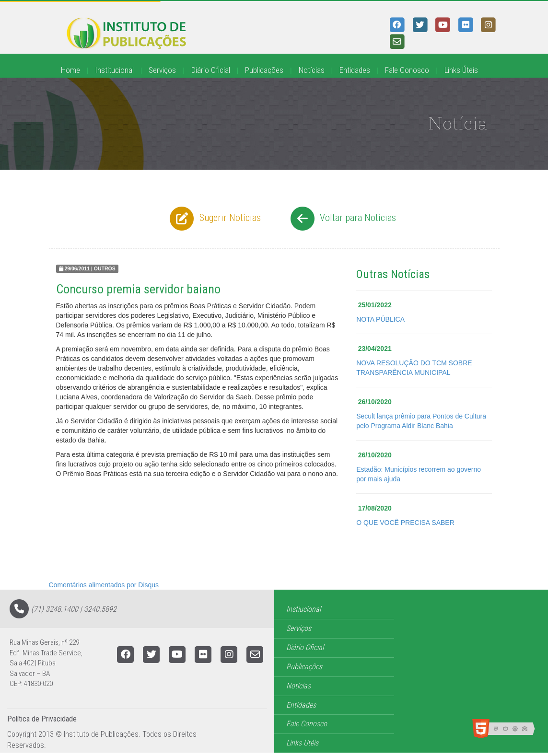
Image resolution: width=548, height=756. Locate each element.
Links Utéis (302, 743)
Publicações (264, 70)
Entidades (355, 70)
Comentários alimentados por (104, 585)
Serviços (162, 70)
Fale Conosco (407, 70)
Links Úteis (461, 70)
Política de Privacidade (42, 719)
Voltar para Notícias (342, 219)
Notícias (312, 70)
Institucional (114, 70)
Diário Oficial (211, 70)
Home (70, 70)
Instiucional (303, 609)
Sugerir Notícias (214, 219)
